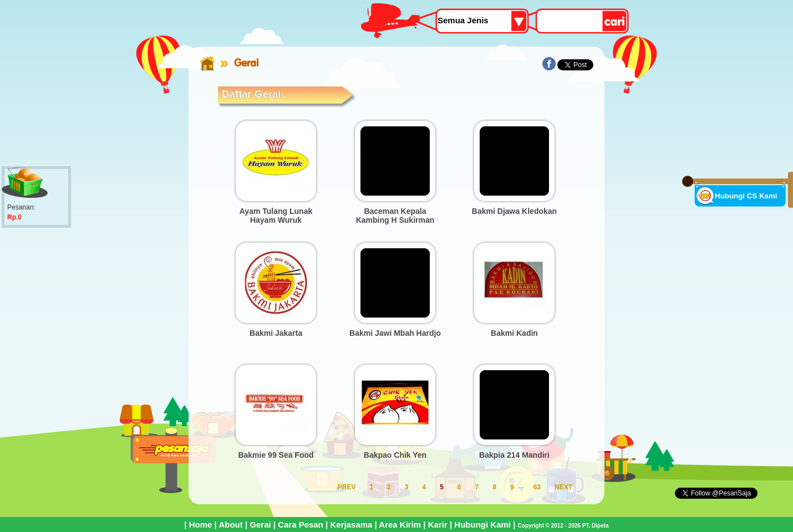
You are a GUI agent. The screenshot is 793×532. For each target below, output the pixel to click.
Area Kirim (400, 525)
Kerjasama (351, 525)
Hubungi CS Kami (746, 196)
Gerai (260, 525)
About (230, 525)
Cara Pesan (301, 525)
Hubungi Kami (482, 525)
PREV (347, 487)
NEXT (563, 487)
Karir (438, 525)
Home (201, 525)
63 (537, 487)
